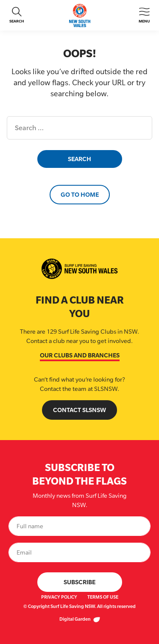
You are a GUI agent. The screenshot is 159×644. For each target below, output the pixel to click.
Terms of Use (103, 597)
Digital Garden (80, 619)
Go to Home (80, 194)
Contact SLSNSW (79, 410)
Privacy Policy (59, 597)
